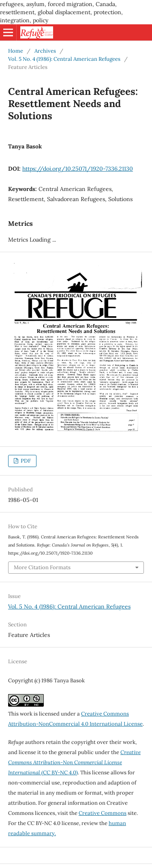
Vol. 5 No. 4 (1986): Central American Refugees (64, 59)
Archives (45, 51)
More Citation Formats (42, 567)
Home (16, 51)
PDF (25, 461)
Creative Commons (103, 813)
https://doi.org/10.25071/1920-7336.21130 (78, 169)
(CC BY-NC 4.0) (74, 762)
